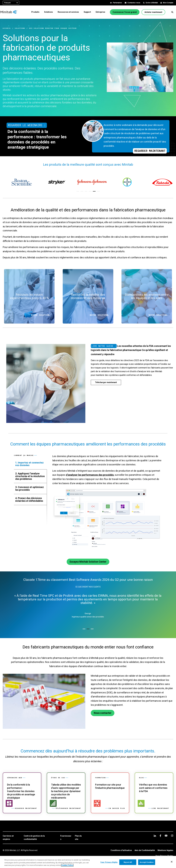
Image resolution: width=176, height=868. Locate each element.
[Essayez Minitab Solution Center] (88, 562)
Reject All (128, 862)
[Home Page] (11, 12)
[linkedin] (155, 836)
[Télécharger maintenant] (106, 382)
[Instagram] (172, 836)
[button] (172, 12)
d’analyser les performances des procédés (90, 475)
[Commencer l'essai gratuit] (125, 12)
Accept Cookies (147, 862)
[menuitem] (35, 12)
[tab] (30, 464)
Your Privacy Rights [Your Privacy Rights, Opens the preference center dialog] (109, 862)
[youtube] (166, 836)
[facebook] (160, 836)
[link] (22, 793)
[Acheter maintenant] (153, 12)
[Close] (172, 862)
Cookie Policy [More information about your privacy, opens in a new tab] (67, 865)
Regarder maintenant (150, 151)
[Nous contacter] (103, 713)
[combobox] (11, 3)
